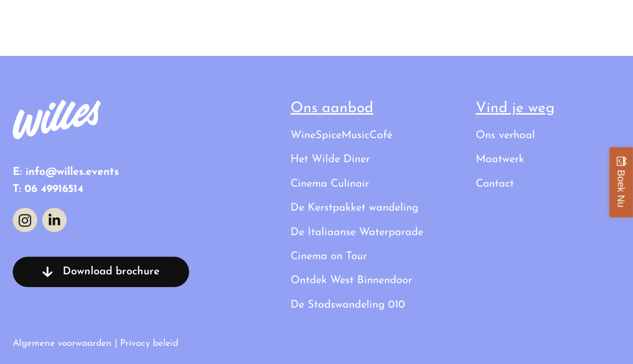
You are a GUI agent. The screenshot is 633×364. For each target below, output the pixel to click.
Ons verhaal (512, 22)
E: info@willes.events (66, 172)
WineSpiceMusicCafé (341, 135)
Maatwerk (500, 159)
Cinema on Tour (329, 256)
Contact (601, 22)
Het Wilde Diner (330, 159)
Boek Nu (621, 188)
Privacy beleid (149, 344)
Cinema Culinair (330, 184)
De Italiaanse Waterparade (357, 232)
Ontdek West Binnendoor (351, 280)
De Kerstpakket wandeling (354, 208)
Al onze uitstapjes (398, 22)
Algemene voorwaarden (62, 344)
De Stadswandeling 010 (348, 305)
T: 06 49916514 (48, 189)
